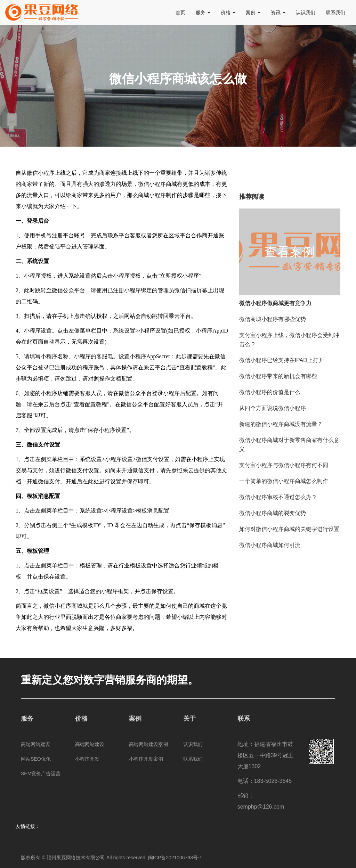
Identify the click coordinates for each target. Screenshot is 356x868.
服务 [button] (203, 13)
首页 (180, 13)
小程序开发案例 (146, 759)
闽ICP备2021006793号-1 (175, 858)
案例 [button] (253, 13)
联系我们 (335, 13)
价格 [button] (228, 13)
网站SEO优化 (36, 759)
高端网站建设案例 (148, 744)
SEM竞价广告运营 (41, 773)
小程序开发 (87, 759)
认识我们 (306, 13)
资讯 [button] (278, 13)
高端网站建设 (35, 744)
